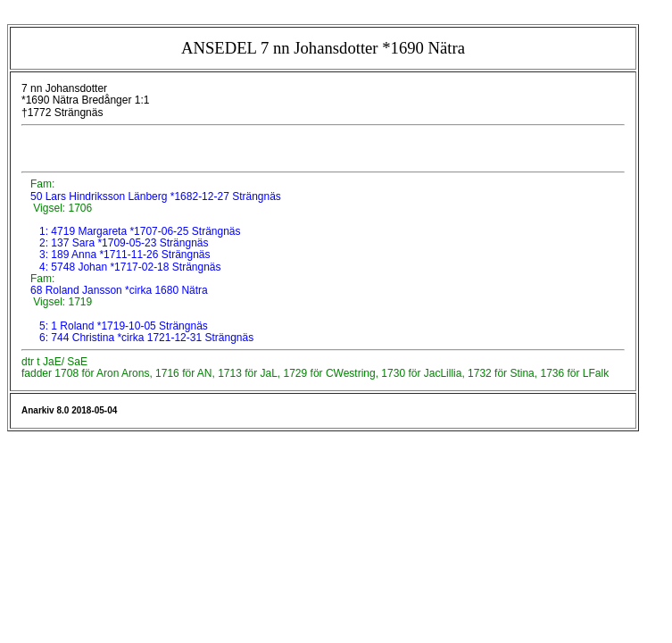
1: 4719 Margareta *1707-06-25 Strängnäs (140, 231)
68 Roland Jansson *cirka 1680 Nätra (118, 290)
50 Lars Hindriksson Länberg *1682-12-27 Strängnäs (154, 196)
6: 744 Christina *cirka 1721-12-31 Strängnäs (146, 338)
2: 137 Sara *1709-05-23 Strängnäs (124, 243)
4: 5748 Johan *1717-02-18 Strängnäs (130, 267)
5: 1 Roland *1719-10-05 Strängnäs (124, 326)
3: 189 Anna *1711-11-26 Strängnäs (124, 255)
